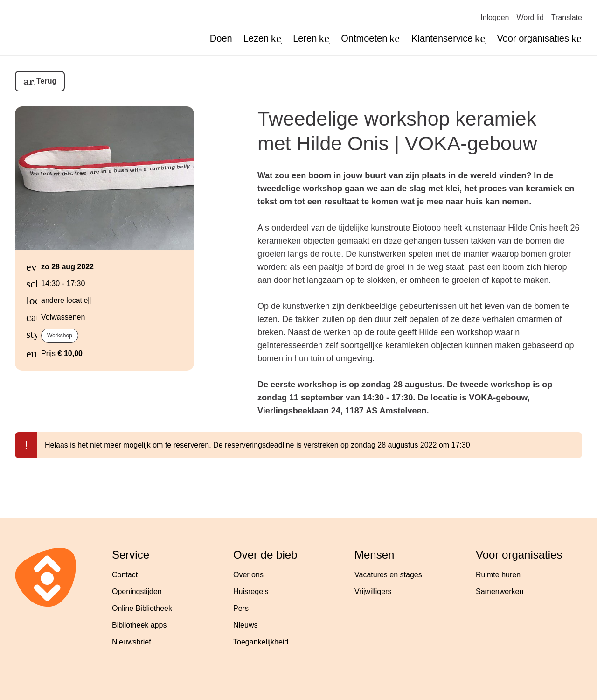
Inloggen (495, 17)
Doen (221, 38)
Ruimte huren (498, 575)
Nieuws (245, 625)
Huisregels (251, 591)
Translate (567, 17)
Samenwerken (500, 591)
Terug (46, 81)
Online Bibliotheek (142, 608)
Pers (241, 608)
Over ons (248, 575)
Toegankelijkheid (261, 642)
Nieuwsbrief (132, 642)
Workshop (60, 336)
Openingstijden (137, 591)
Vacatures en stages (388, 575)
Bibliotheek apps (139, 625)
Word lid (530, 17)
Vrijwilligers (373, 591)
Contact (125, 575)
